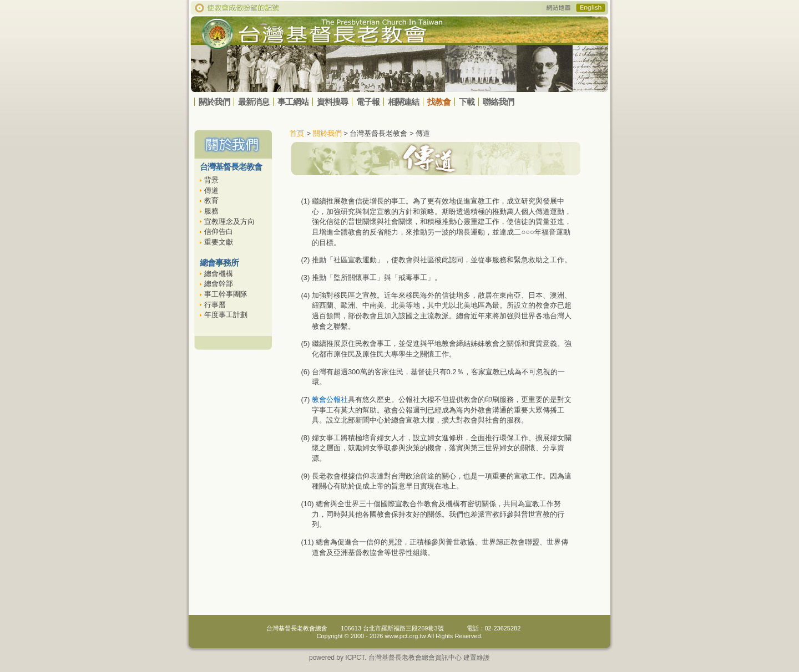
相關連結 (403, 102)
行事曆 (215, 305)
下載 (467, 102)
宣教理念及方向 (229, 222)
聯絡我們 (498, 102)
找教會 (439, 102)
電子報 (368, 102)
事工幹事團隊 (226, 294)
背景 (211, 180)
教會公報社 (330, 399)
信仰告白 (219, 231)
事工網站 (293, 102)
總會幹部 (219, 284)
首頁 (297, 133)
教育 (211, 200)
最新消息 (254, 102)
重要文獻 (219, 242)
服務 (211, 211)
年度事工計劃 (226, 315)
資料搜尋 (332, 102)
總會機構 (219, 274)
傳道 (211, 190)
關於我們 (214, 102)
